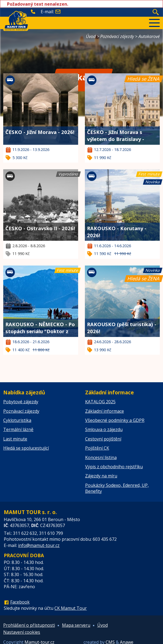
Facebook (20, 602)
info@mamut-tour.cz (39, 545)
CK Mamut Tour (71, 608)
